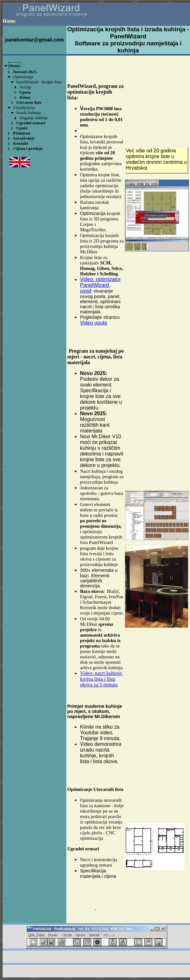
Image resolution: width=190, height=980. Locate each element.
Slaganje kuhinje (34, 118)
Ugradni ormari (31, 123)
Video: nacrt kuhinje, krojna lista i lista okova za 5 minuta (102, 679)
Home (15, 66)
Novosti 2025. (25, 72)
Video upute (94, 323)
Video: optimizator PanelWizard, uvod (100, 285)
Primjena (22, 133)
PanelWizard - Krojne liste (39, 82)
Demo (25, 97)
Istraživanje (24, 138)
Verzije (26, 87)
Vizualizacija (24, 107)
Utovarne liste (29, 102)
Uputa (25, 92)
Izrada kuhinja (29, 113)
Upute (22, 128)
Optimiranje (23, 77)
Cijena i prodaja (28, 148)
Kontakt (21, 143)
